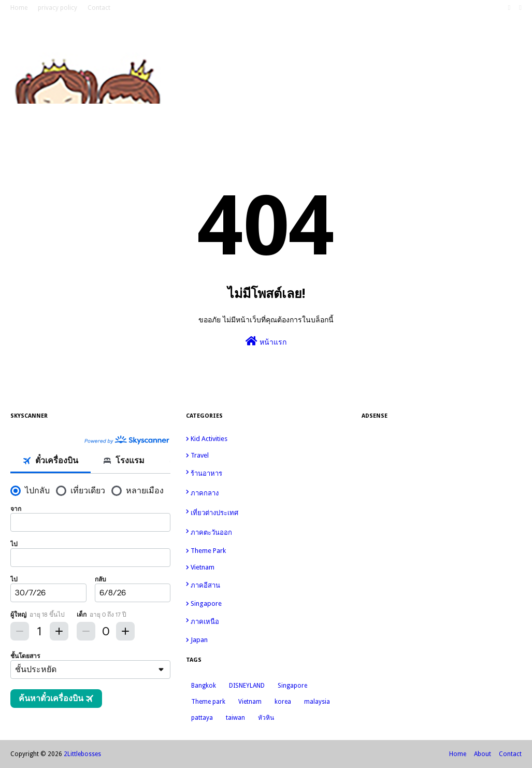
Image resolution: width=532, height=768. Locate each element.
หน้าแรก (266, 341)
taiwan (235, 718)
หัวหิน (266, 718)
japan (268, 640)
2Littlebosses (82, 754)
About (483, 754)
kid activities (268, 439)
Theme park (268, 551)
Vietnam (268, 567)
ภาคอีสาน (268, 585)
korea (283, 702)
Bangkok (204, 686)
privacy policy (57, 8)
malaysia (317, 702)
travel (268, 455)
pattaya (202, 718)
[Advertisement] (442, 500)
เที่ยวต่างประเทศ (268, 512)
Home (19, 8)
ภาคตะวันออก (268, 532)
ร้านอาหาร (268, 473)
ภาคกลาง (268, 492)
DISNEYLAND (247, 686)
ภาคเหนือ (268, 621)
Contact (99, 8)
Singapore (268, 603)
